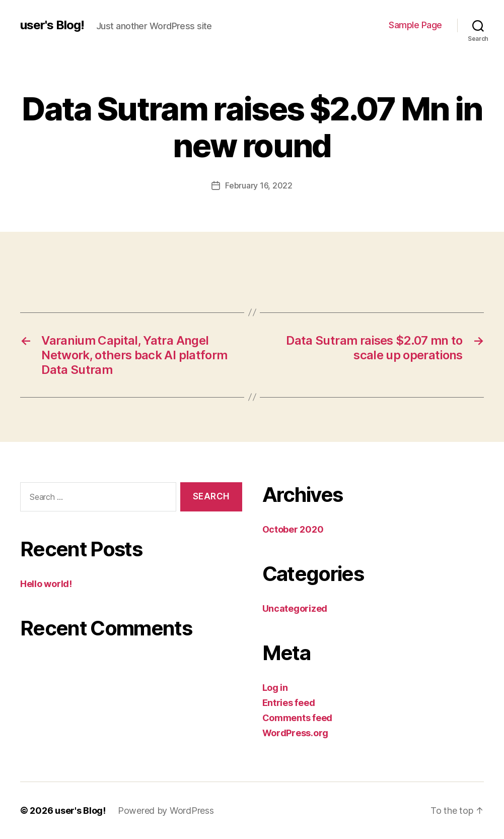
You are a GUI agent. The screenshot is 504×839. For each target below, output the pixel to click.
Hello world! (46, 584)
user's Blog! (52, 25)
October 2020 (293, 529)
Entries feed (289, 703)
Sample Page (415, 25)
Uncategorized (295, 608)
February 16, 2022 (259, 185)
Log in (275, 688)
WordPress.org (296, 733)
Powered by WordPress (166, 811)
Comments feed (298, 718)
